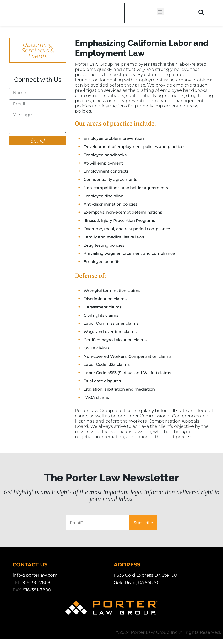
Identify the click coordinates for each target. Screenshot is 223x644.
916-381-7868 (36, 587)
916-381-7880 (37, 595)
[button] (160, 12)
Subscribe (160, 525)
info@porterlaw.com (35, 580)
